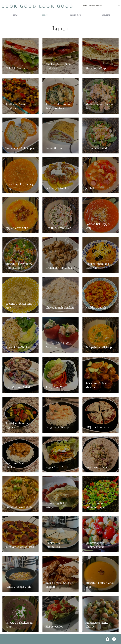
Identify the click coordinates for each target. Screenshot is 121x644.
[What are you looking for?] (98, 6)
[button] (76, 15)
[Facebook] (107, 639)
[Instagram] (114, 639)
